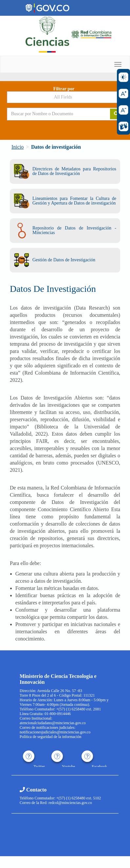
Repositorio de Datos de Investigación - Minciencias (65, 230)
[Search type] (65, 97)
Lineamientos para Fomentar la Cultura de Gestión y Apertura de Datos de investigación (65, 201)
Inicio (18, 147)
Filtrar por (64, 89)
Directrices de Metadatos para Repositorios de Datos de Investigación (65, 171)
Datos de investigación (56, 147)
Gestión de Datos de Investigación (55, 260)
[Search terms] (54, 114)
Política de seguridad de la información (50, 737)
